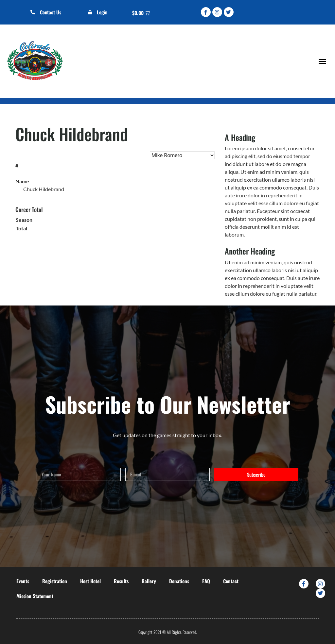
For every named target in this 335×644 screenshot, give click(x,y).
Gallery (149, 581)
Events (23, 581)
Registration (55, 581)
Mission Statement (35, 596)
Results (121, 581)
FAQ (206, 581)
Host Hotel (90, 581)
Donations (179, 581)
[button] (322, 61)
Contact (231, 581)
